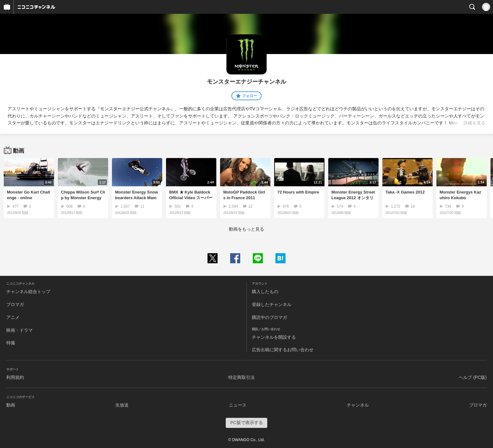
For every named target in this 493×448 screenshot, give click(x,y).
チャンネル (358, 405)
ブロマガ (15, 304)
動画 (11, 405)
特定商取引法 (241, 377)
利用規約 (15, 377)
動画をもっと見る (246, 229)
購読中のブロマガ (269, 317)
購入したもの (265, 292)
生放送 (122, 405)
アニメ (13, 317)
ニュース (238, 405)
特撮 (11, 343)
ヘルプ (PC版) (473, 377)
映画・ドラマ (19, 330)
